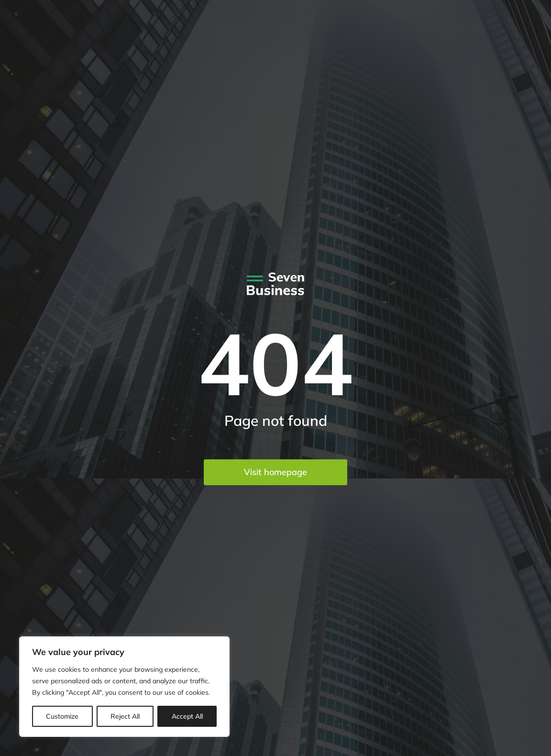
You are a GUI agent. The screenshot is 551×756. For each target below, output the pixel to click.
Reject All (125, 716)
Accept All (187, 716)
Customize (62, 716)
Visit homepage (275, 472)
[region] (124, 687)
